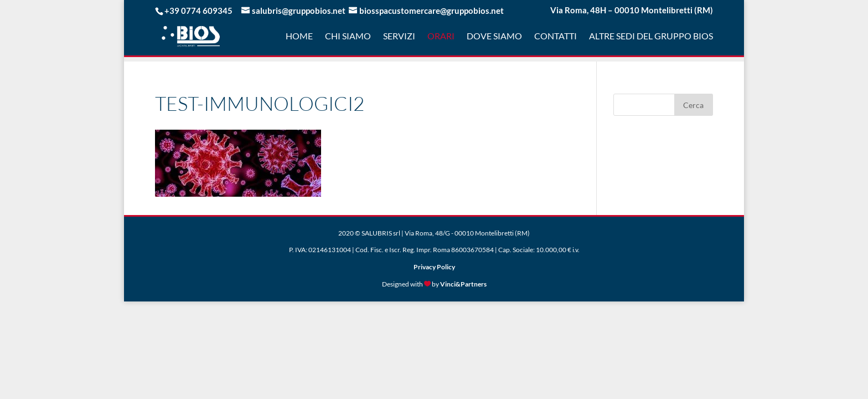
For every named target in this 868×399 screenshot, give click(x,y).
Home (299, 37)
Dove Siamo (494, 37)
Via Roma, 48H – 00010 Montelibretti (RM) (632, 11)
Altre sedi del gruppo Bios (651, 37)
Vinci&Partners (463, 284)
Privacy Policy (434, 267)
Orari (441, 37)
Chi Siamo (348, 37)
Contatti (556, 37)
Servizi (399, 37)
